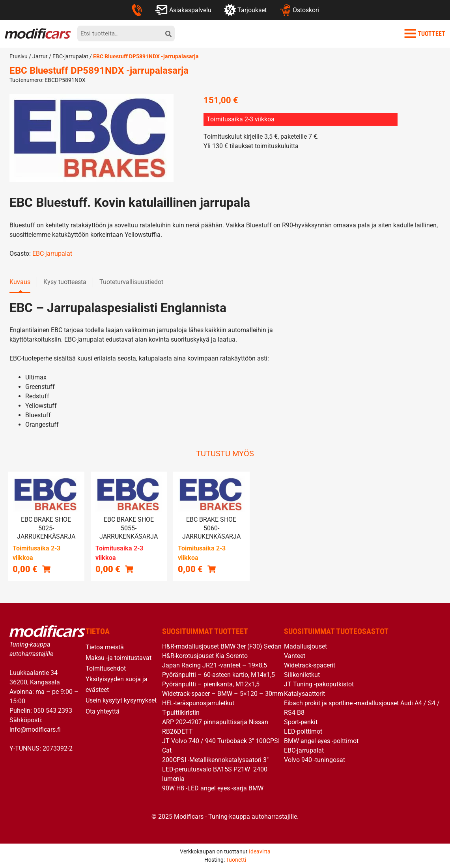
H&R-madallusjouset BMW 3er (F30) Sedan (222, 646)
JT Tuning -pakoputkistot (319, 684)
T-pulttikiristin (181, 713)
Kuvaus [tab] (20, 282)
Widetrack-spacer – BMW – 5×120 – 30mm (223, 694)
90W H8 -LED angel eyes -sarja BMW (213, 788)
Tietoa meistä (105, 647)
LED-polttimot (303, 731)
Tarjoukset (245, 10)
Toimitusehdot (106, 668)
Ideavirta (260, 851)
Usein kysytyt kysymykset (121, 700)
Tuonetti (236, 860)
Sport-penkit (301, 722)
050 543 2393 (53, 711)
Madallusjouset (305, 646)
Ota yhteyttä (103, 711)
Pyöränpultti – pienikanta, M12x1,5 (211, 684)
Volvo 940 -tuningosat (315, 760)
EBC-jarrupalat (70, 56)
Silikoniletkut (302, 675)
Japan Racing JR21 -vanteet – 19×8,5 (215, 665)
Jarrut (40, 56)
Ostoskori (299, 10)
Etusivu (19, 56)
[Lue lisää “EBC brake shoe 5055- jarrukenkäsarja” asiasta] (129, 569)
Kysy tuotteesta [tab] (65, 282)
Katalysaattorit (304, 694)
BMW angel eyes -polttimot (321, 741)
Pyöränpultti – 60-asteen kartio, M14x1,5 (218, 675)
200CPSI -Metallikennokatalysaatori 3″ (215, 760)
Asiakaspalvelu (183, 10)
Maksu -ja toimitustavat (119, 658)
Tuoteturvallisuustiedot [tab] (131, 282)
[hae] (168, 33)
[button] (46, 569)
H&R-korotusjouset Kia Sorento (205, 656)
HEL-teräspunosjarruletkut (198, 703)
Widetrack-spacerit (310, 665)
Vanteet (295, 656)
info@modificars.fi (35, 730)
